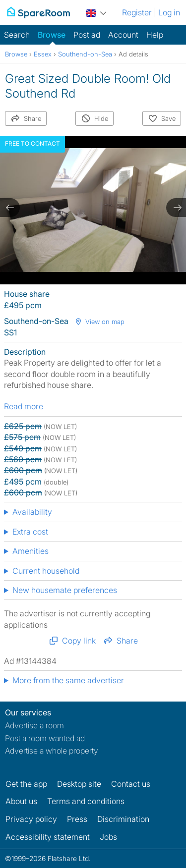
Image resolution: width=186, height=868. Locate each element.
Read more (24, 406)
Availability (32, 512)
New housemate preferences (65, 590)
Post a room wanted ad (45, 738)
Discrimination (123, 819)
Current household (46, 571)
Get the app (26, 784)
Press (77, 819)
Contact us (131, 784)
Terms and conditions (86, 801)
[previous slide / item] (10, 208)
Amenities (31, 551)
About (21, 801)
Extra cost (30, 532)
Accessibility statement (48, 837)
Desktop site (79, 784)
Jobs (108, 837)
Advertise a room (34, 725)
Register (137, 12)
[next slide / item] (176, 208)
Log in (169, 12)
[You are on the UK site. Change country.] (96, 12)
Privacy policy (31, 819)
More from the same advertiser (68, 680)
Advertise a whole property (52, 751)
